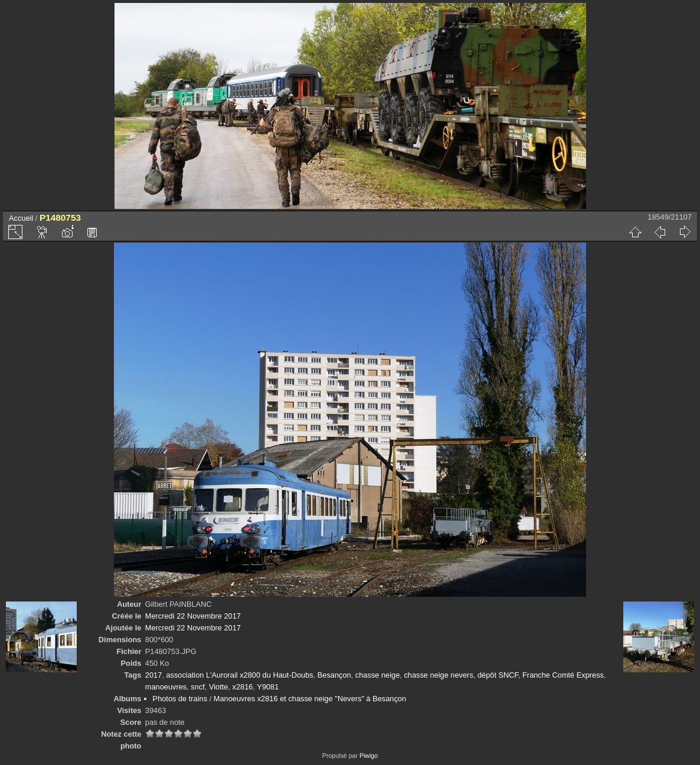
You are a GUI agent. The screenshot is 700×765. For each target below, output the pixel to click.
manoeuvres (166, 687)
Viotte (219, 687)
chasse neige (377, 675)
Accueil (21, 218)
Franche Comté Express (563, 675)
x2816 (243, 687)
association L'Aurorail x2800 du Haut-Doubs (239, 675)
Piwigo (369, 756)
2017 (153, 675)
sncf (197, 687)
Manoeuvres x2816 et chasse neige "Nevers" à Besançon (310, 699)
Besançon (334, 675)
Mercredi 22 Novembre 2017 (193, 616)
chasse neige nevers (438, 675)
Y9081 (268, 687)
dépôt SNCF (498, 675)
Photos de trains (180, 699)
